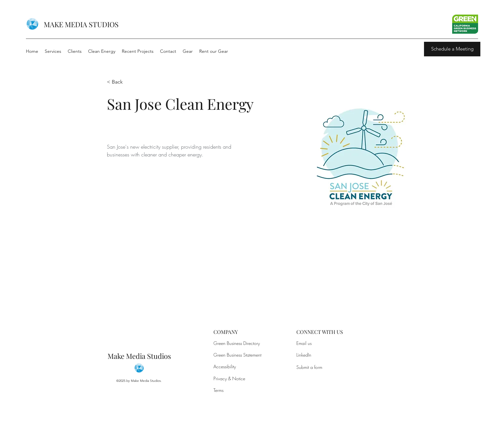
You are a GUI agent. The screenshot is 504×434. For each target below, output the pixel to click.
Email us (304, 343)
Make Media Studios (139, 356)
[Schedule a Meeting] (452, 49)
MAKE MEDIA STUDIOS (81, 24)
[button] (120, 82)
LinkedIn (304, 355)
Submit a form (309, 367)
